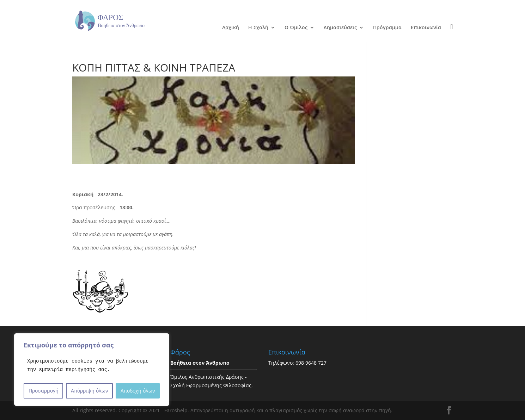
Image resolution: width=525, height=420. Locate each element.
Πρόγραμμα (387, 28)
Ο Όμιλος (296, 28)
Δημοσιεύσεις (340, 28)
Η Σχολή (258, 28)
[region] (92, 370)
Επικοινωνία (426, 28)
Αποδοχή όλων (138, 391)
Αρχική (231, 28)
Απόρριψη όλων (90, 391)
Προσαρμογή (44, 391)
